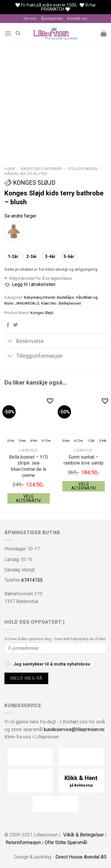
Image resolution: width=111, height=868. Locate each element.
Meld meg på (26, 678)
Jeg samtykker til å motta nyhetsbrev (48, 664)
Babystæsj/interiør (41, 169)
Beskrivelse (24, 342)
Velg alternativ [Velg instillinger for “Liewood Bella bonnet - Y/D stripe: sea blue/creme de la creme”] (28, 498)
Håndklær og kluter (26, 174)
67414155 (32, 580)
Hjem (10, 169)
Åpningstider (52, 18)
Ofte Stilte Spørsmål (66, 842)
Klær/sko (49, 303)
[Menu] (8, 33)
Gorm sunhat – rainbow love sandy (84, 460)
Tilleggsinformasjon (33, 356)
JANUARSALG (27, 303)
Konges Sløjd (30, 183)
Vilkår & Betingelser (83, 835)
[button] (30, 285)
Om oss (30, 18)
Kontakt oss (77, 18)
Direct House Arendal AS (81, 857)
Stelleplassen (83, 169)
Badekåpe (65, 297)
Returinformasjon (23, 842)
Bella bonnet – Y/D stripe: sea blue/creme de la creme (28, 466)
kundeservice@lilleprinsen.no (74, 729)
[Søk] (18, 33)
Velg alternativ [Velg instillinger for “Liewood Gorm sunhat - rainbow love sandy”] (84, 486)
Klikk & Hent (81, 781)
